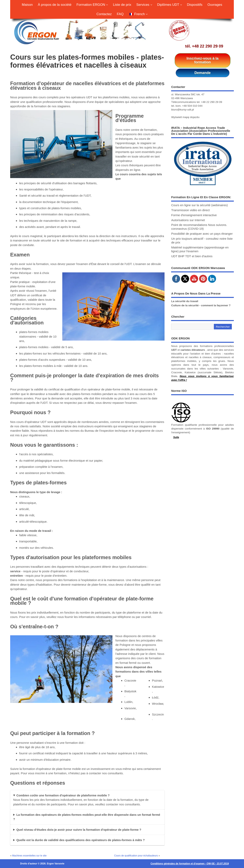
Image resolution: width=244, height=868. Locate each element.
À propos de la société (55, 5)
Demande (203, 73)
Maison (27, 5)
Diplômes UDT (170, 5)
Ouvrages (215, 5)
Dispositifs (195, 5)
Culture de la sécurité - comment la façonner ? (201, 305)
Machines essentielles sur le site (29, 856)
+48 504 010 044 (192, 106)
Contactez (104, 14)
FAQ (120, 14)
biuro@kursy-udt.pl (183, 110)
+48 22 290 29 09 (207, 46)
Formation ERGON (92, 5)
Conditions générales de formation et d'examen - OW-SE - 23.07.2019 (190, 864)
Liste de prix (122, 5)
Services (144, 5)
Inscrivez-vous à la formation (202, 60)
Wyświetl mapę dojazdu (185, 117)
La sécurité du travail (185, 301)
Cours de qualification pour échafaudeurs (136, 856)
